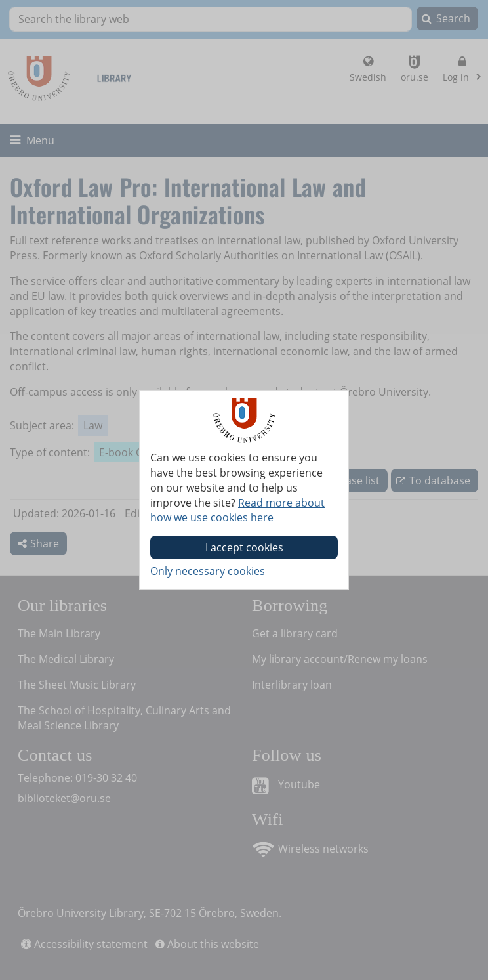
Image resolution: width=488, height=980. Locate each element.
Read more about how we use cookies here (237, 510)
